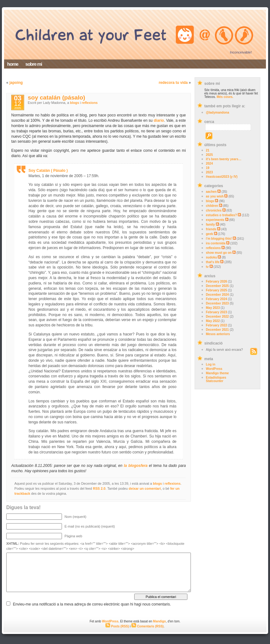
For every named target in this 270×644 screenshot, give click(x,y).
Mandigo (159, 621)
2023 (209, 172)
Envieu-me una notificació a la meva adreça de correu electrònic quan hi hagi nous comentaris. (92, 604)
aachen (211, 192)
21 (208, 150)
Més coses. (225, 97)
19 (208, 168)
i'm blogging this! (219, 239)
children (212, 206)
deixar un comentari (145, 488)
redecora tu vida (173, 83)
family (210, 225)
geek (209, 234)
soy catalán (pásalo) (56, 97)
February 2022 (217, 325)
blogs (210, 201)
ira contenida (216, 243)
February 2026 (217, 281)
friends (211, 229)
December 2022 (217, 317)
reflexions (213, 248)
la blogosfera (136, 466)
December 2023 (217, 303)
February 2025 (217, 290)
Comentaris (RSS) (148, 626)
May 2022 (213, 321)
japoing (16, 83)
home (13, 64)
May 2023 (213, 308)
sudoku (211, 257)
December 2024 (217, 295)
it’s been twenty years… (224, 159)
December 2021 (217, 330)
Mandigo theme (217, 373)
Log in (211, 364)
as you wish (215, 196)
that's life (213, 262)
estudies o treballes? (221, 215)
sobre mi (34, 64)
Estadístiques (216, 378)
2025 (209, 155)
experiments (215, 220)
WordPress (214, 369)
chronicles (214, 210)
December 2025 (217, 286)
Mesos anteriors (218, 334)
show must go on (219, 253)
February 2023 (217, 312)
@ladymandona (217, 112)
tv (207, 267)
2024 (209, 164)
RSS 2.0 (99, 488)
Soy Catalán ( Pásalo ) (48, 171)
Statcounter (215, 381)
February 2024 (217, 299)
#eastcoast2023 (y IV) (222, 177)
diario (159, 120)
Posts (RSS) (117, 626)
